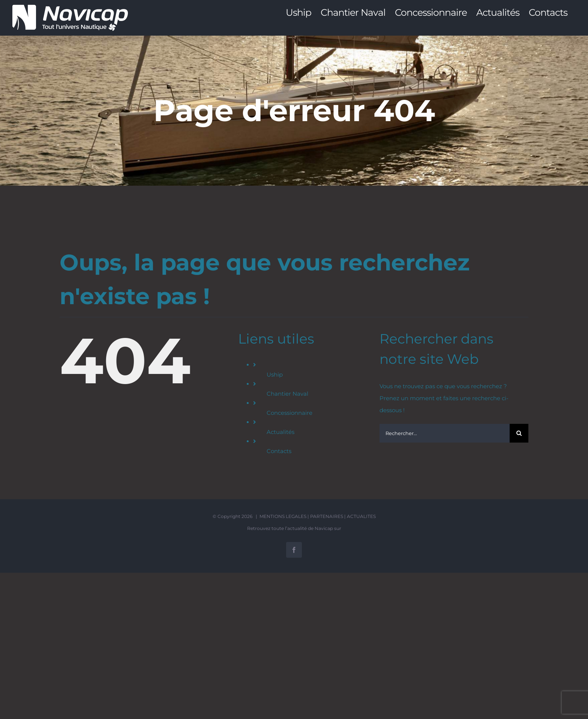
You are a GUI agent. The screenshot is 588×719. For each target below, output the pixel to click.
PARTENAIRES (327, 516)
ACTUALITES (361, 516)
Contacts (279, 451)
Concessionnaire (289, 413)
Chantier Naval (287, 394)
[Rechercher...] (445, 433)
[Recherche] (519, 433)
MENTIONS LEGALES (283, 516)
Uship (275, 375)
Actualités (280, 432)
